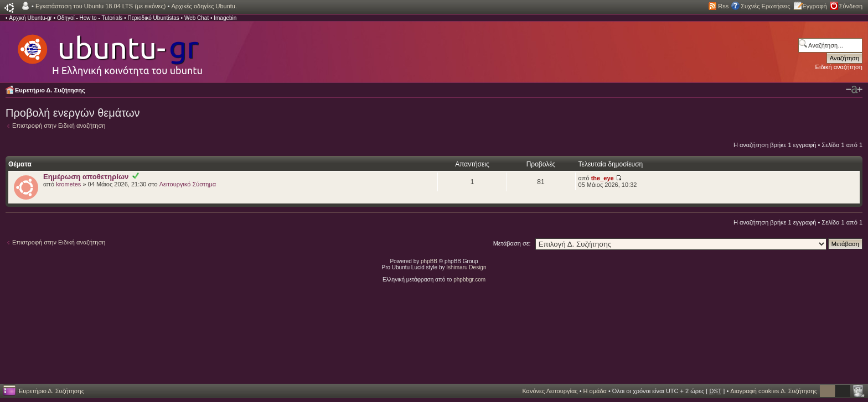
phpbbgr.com (469, 280)
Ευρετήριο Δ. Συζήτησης (50, 90)
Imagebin (225, 18)
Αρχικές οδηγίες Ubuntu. (204, 6)
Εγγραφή (815, 6)
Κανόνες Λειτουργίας (550, 391)
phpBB (429, 261)
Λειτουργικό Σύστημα (188, 184)
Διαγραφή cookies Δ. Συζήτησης (774, 391)
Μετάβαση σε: (512, 243)
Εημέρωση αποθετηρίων (86, 177)
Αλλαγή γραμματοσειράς (854, 90)
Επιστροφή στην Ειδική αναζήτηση (59, 126)
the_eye (603, 178)
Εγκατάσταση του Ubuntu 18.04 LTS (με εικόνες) (100, 6)
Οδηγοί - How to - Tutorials (90, 18)
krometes (68, 184)
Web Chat (197, 18)
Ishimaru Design (466, 267)
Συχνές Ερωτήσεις (765, 6)
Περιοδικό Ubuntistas (153, 18)
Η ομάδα (595, 391)
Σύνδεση (851, 6)
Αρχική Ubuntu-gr (30, 18)
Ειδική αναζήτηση (839, 67)
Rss (723, 6)
